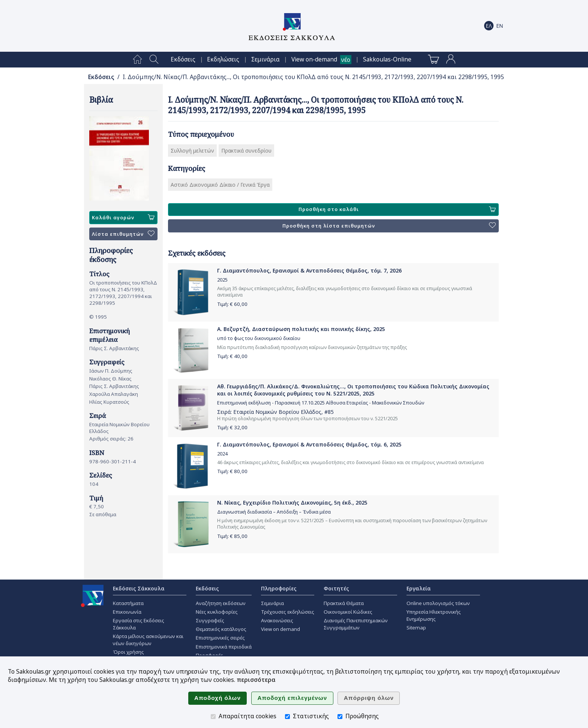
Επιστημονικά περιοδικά (224, 647)
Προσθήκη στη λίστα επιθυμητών (389, 226)
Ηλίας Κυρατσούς (109, 402)
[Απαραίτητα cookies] (213, 717)
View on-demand (314, 59)
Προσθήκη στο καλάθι (397, 210)
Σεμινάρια (265, 59)
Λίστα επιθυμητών (123, 234)
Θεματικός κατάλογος (221, 629)
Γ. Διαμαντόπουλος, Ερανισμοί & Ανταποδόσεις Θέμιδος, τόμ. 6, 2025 (309, 444)
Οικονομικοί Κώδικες (348, 612)
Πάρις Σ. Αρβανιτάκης (114, 348)
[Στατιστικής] (287, 717)
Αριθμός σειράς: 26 (111, 439)
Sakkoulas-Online (387, 59)
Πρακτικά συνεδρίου (246, 151)
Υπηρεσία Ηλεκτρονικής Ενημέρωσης (434, 615)
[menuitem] (137, 60)
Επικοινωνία (127, 612)
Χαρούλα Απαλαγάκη (114, 394)
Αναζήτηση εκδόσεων (221, 603)
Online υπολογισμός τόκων (438, 603)
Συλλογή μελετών (192, 151)
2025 (222, 280)
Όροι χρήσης (128, 652)
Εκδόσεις (183, 59)
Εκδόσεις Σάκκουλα (139, 588)
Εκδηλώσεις (223, 59)
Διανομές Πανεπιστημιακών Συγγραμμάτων (356, 624)
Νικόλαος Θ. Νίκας (110, 379)
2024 (222, 454)
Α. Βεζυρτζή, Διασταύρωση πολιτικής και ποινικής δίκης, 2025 (301, 329)
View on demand (280, 629)
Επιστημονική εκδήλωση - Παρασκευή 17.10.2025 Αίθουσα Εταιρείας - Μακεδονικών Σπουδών (321, 403)
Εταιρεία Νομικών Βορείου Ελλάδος (277, 412)
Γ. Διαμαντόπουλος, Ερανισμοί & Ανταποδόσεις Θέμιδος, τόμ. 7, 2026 (309, 270)
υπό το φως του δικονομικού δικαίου (259, 338)
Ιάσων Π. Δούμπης (111, 371)
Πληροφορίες (279, 588)
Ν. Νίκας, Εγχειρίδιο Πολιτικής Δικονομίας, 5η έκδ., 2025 (292, 503)
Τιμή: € (232, 304)
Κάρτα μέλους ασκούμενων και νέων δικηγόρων (148, 640)
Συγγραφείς (210, 620)
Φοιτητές (336, 588)
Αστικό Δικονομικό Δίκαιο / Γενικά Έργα (220, 185)
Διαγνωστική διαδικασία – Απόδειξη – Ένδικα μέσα (274, 512)
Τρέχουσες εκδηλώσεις (288, 612)
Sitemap (416, 628)
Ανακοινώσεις (277, 620)
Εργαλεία (419, 588)
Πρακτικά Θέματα (344, 603)
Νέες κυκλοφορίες (217, 612)
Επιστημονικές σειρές (220, 638)
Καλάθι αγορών (123, 217)
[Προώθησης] (340, 717)
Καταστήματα (128, 603)
